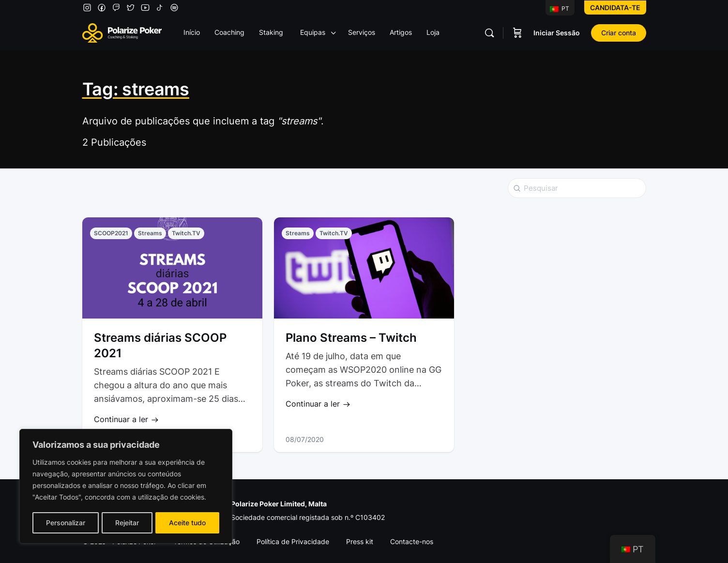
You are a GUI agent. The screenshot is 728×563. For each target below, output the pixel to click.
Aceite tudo (188, 523)
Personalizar (65, 523)
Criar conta (619, 33)
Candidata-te (615, 8)
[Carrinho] (517, 33)
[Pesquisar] (489, 33)
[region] (126, 487)
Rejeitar (127, 523)
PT (560, 8)
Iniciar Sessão (557, 33)
